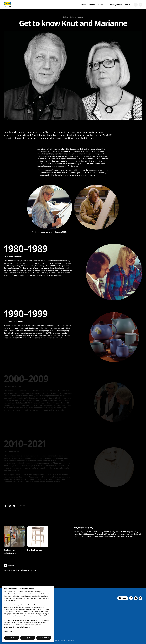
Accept (12, 638)
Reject (28, 638)
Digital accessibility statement (65, 640)
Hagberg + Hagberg (76, 17)
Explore (92, 5)
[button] (136, 5)
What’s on (102, 5)
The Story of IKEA (115, 5)
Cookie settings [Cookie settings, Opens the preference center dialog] (44, 638)
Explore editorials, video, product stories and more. (20, 570)
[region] (28, 614)
